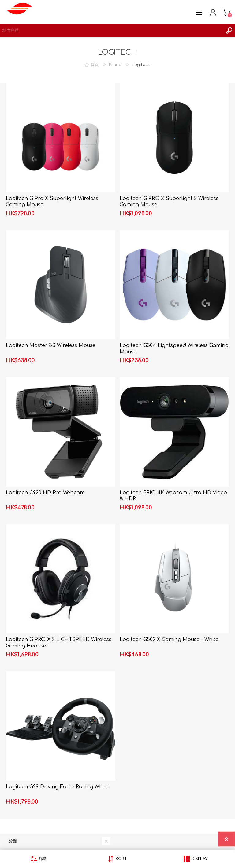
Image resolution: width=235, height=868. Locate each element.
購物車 (227, 12)
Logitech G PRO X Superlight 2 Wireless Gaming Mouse (169, 202)
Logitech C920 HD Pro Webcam (45, 493)
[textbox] (111, 31)
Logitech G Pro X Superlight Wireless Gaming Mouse (52, 202)
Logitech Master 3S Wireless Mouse (51, 345)
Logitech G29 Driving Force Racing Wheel (58, 787)
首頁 (95, 65)
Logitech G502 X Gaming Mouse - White (169, 640)
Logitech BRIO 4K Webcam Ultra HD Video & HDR (173, 496)
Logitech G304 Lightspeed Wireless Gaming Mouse (174, 349)
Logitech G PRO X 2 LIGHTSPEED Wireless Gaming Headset (59, 643)
